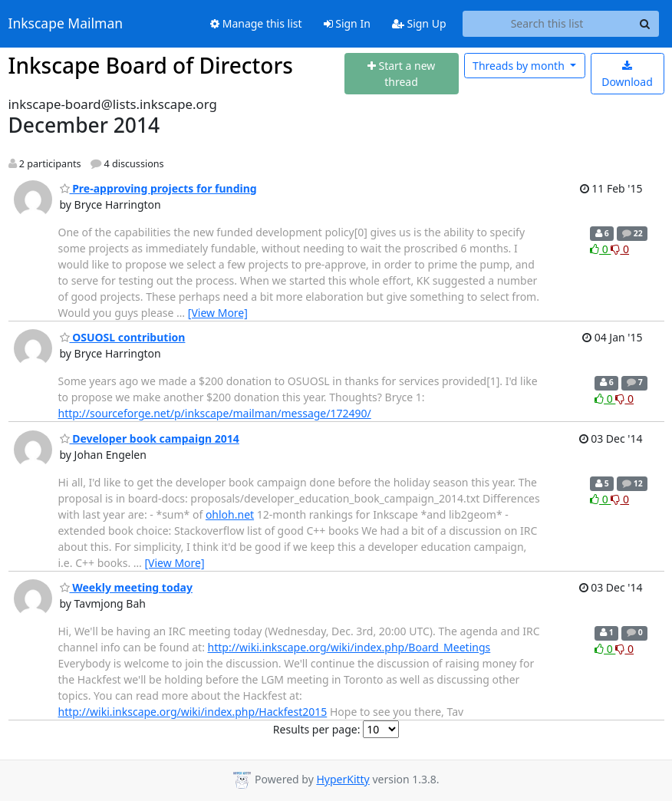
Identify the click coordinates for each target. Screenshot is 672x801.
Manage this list (256, 23)
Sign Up (419, 23)
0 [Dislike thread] (620, 249)
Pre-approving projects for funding (158, 188)
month (520, 66)
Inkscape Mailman (66, 24)
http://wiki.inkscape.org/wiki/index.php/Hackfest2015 (193, 712)
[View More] (218, 313)
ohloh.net (230, 514)
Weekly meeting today (126, 587)
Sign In (347, 23)
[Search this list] (547, 24)
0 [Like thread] (600, 249)
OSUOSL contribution (123, 337)
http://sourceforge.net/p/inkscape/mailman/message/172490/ (215, 413)
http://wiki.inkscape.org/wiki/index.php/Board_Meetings (349, 647)
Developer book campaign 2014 (150, 438)
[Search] (645, 24)
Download (627, 75)
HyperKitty (343, 779)
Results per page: (317, 729)
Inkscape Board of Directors (151, 65)
